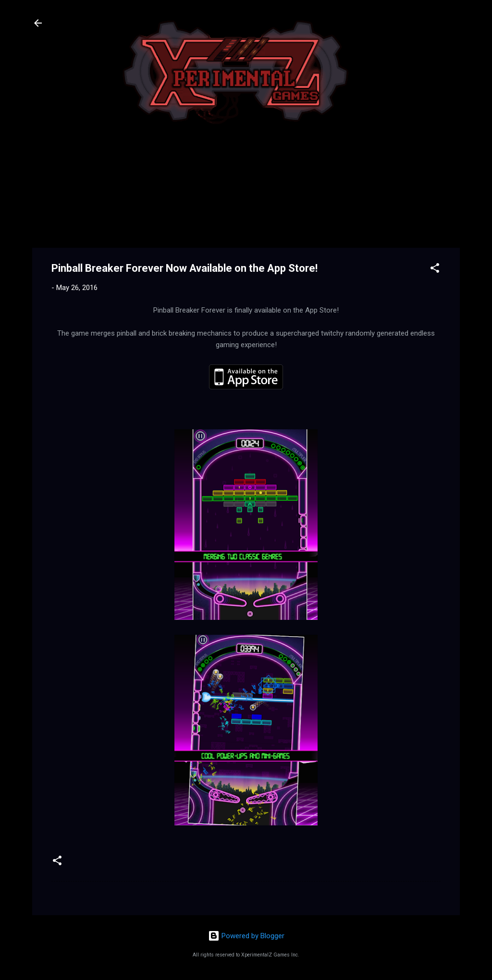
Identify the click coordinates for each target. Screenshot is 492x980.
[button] (435, 270)
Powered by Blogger (246, 936)
